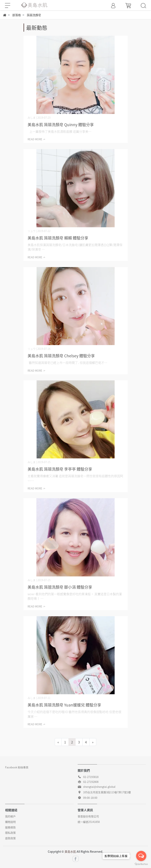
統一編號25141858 (89, 822)
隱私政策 (10, 833)
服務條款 (10, 827)
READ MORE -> (36, 139)
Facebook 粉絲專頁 (17, 767)
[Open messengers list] (141, 856)
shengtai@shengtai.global (99, 787)
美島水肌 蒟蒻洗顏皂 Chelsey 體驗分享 (61, 356)
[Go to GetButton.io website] (141, 864)
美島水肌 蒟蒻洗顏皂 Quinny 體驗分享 (61, 125)
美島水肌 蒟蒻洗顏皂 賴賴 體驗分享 (58, 238)
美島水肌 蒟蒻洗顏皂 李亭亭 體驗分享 (60, 469)
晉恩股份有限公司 (88, 816)
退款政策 (10, 838)
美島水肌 (70, 851)
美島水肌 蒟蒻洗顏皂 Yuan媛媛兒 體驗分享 (64, 705)
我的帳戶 (10, 816)
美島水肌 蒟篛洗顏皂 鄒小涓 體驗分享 (60, 587)
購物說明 (10, 822)
